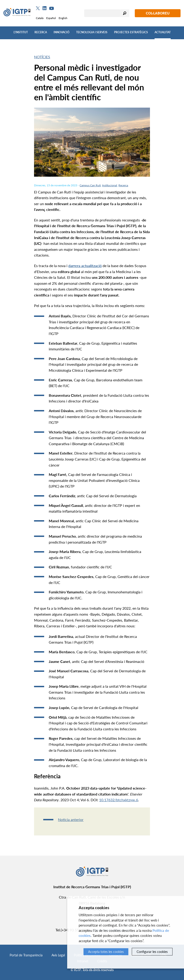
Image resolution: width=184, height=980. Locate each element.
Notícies (42, 57)
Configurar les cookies (152, 952)
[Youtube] (52, 8)
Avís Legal (58, 955)
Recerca (41, 32)
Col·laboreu (158, 13)
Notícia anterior (71, 819)
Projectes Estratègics (131, 32)
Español (51, 18)
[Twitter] (38, 8)
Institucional (110, 185)
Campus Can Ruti (90, 185)
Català (40, 18)
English (63, 18)
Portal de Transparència (26, 955)
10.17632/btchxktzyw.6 (119, 800)
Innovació (62, 32)
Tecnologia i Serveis (92, 32)
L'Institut (21, 32)
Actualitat (163, 32)
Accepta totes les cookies (106, 952)
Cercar (125, 13)
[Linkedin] (45, 8)
